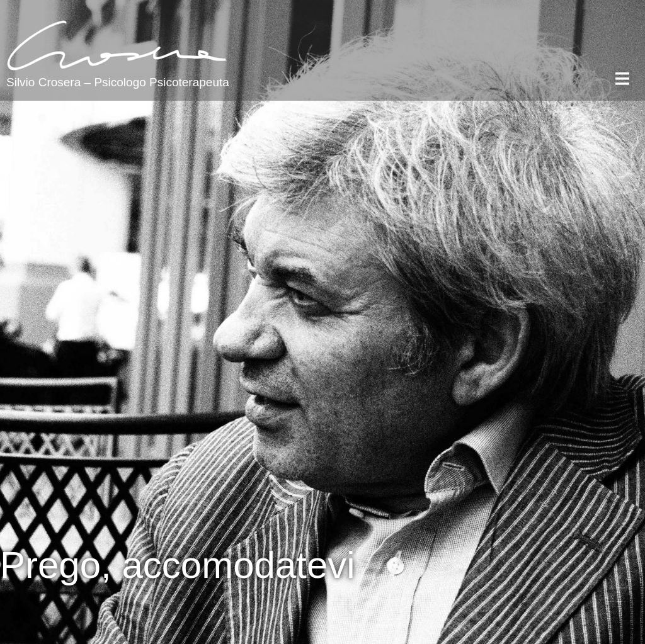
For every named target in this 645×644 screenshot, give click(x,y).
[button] (622, 80)
